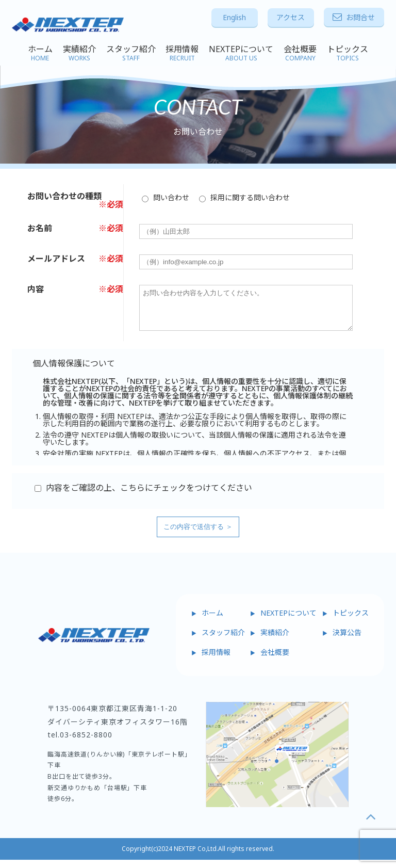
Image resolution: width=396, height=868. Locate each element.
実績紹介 (79, 53)
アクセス (291, 17)
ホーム (40, 53)
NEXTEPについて (241, 53)
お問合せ (354, 17)
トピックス (348, 53)
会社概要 (300, 53)
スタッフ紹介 (131, 53)
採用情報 (182, 53)
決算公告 (347, 640)
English (234, 17)
